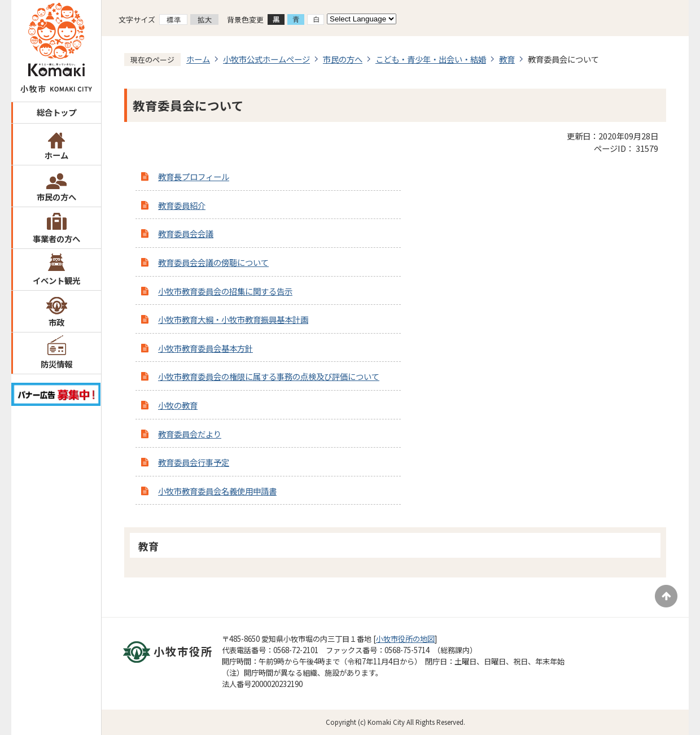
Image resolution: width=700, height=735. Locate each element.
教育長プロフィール (194, 176)
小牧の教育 (178, 405)
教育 (507, 59)
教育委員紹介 (182, 205)
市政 (56, 322)
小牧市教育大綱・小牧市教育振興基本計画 (233, 319)
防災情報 (56, 364)
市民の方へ (56, 197)
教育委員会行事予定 (194, 462)
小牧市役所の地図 (405, 639)
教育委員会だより (190, 434)
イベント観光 (56, 280)
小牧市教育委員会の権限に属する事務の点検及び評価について (269, 376)
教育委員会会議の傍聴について (213, 262)
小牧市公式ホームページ (266, 59)
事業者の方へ (56, 239)
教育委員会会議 (186, 233)
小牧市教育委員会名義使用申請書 (217, 491)
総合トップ (56, 112)
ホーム (56, 155)
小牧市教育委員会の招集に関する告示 (225, 291)
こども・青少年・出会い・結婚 (431, 59)
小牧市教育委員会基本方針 (205, 348)
